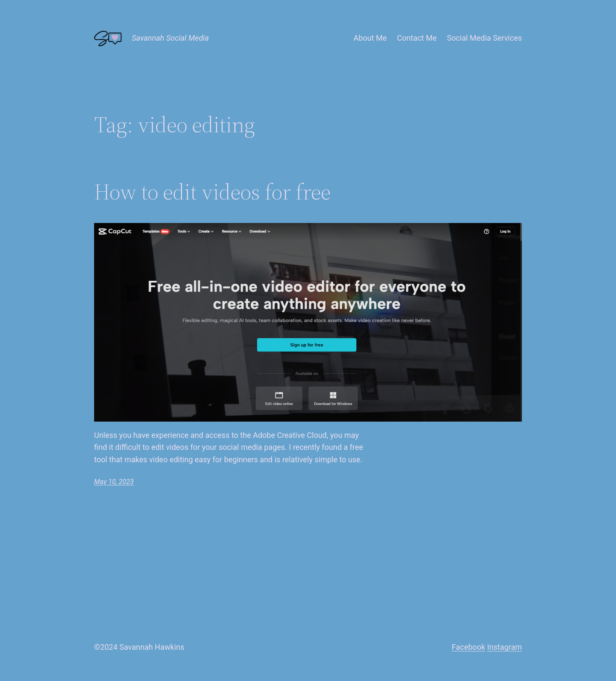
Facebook (468, 647)
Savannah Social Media (170, 38)
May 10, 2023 (114, 482)
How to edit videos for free (212, 192)
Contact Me (417, 38)
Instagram (505, 647)
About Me (370, 38)
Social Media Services (484, 38)
